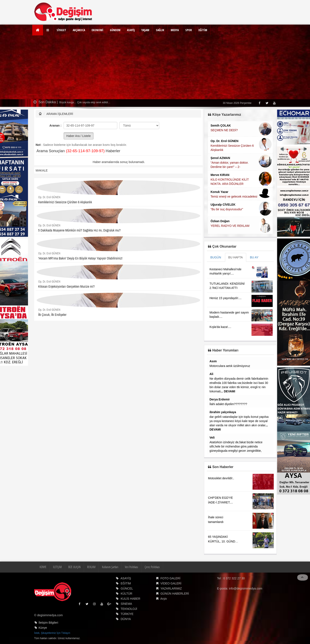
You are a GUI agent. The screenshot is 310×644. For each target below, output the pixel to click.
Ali (211, 374)
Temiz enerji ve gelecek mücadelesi (234, 197)
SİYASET (61, 30)
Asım (213, 361)
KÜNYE (43, 567)
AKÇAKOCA (79, 30)
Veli (212, 438)
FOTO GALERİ (170, 578)
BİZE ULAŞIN (74, 567)
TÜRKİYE (127, 614)
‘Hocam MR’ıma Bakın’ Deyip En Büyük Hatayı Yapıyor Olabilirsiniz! (80, 258)
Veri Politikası (131, 567)
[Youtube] (274, 103)
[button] (48, 30)
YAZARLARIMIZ (171, 588)
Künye (43, 628)
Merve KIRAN (220, 175)
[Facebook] (259, 103)
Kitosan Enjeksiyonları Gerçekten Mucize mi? (66, 286)
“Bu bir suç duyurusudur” (227, 209)
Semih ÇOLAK (221, 125)
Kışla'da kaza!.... (220, 327)
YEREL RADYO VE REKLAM (230, 226)
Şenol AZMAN (220, 158)
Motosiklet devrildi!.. (221, 478)
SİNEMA (126, 604)
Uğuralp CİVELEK (223, 205)
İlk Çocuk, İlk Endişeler (52, 315)
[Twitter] (267, 103)
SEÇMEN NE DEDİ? (224, 130)
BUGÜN (216, 257)
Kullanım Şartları (110, 567)
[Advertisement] (155, 67)
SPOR (189, 30)
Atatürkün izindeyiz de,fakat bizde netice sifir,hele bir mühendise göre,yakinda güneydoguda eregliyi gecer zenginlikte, (236, 446)
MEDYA (175, 30)
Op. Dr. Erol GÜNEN (49, 197)
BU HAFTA (236, 257)
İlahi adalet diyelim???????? (228, 404)
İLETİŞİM (57, 567)
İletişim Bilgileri (48, 623)
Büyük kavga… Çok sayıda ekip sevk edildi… (85, 102)
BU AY (254, 257)
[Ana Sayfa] (38, 30)
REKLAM (91, 567)
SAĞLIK (160, 30)
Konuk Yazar (219, 192)
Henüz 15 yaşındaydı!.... (226, 298)
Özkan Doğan (220, 221)
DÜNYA (126, 619)
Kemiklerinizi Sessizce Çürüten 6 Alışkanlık (65, 202)
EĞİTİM (203, 30)
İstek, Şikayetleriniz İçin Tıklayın (52, 633)
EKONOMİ (97, 30)
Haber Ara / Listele (79, 136)
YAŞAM (145, 30)
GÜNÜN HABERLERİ (175, 594)
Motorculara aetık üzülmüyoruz (230, 366)
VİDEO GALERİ (171, 583)
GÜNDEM (115, 30)
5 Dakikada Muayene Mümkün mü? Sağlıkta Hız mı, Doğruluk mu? (79, 230)
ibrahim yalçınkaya (223, 412)
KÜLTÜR (126, 594)
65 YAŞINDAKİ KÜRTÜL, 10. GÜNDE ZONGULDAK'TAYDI (223, 541)
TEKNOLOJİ (129, 609)
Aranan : (55, 125)
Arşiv (164, 599)
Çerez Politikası (152, 567)
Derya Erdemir (220, 399)
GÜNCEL (127, 588)
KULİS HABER (131, 599)
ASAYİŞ (131, 30)
